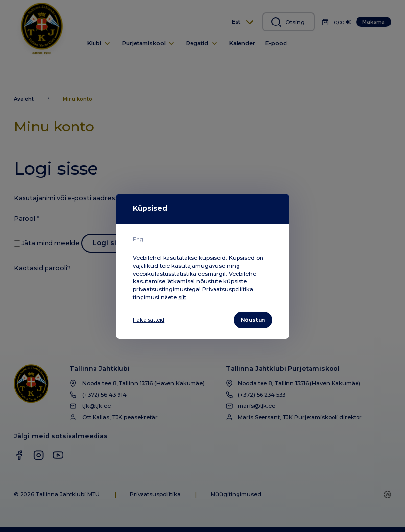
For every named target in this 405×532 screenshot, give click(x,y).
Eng (138, 239)
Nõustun (251, 320)
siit (182, 296)
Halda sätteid (151, 320)
